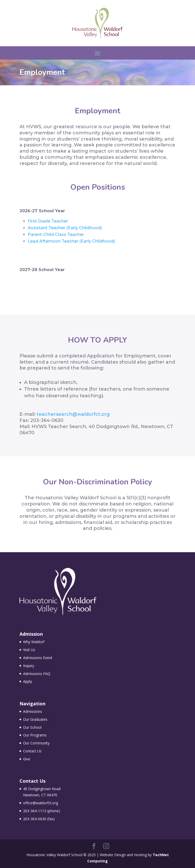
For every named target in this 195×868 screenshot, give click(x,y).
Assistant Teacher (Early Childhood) (65, 228)
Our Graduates (35, 719)
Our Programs (35, 735)
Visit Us (29, 650)
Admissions (33, 711)
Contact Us (32, 751)
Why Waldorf (34, 642)
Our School (32, 727)
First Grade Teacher (48, 221)
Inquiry (29, 666)
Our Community (36, 743)
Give (27, 759)
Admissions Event (38, 658)
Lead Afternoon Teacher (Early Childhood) (71, 241)
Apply (28, 681)
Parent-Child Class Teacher (56, 234)
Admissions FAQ (37, 674)
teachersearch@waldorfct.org (73, 414)
